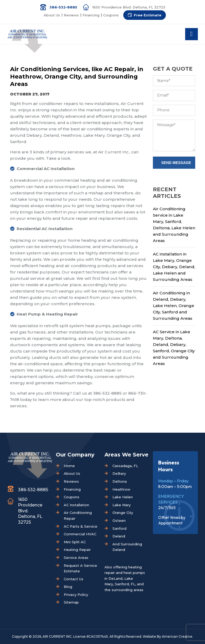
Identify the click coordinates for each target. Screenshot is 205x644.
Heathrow (121, 489)
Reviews (71, 15)
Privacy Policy (76, 595)
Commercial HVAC (80, 534)
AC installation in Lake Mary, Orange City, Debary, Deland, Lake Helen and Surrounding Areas (174, 267)
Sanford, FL (125, 584)
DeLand (115, 578)
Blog (68, 587)
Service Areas (76, 558)
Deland (119, 536)
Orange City (123, 513)
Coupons (111, 15)
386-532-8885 (63, 7)
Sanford (119, 528)
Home (69, 466)
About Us (52, 15)
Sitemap (71, 602)
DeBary (119, 473)
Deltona (120, 481)
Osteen (119, 520)
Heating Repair (77, 550)
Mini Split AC (75, 542)
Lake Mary (122, 505)
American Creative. (177, 636)
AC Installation (76, 505)
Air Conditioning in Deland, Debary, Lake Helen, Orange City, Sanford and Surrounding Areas (174, 306)
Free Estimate (148, 15)
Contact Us (74, 579)
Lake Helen (123, 497)
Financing (91, 15)
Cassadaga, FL (125, 466)
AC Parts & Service (81, 526)
